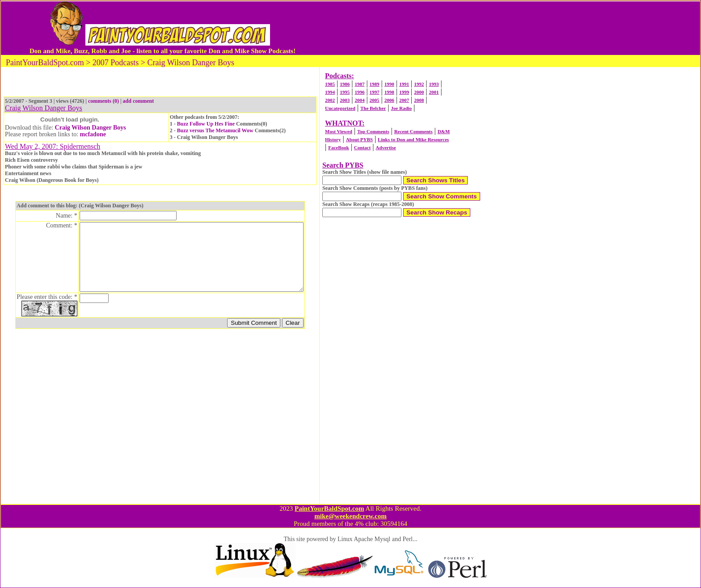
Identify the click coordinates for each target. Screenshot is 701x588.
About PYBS (359, 139)
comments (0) (103, 101)
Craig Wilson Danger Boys (91, 128)
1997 (375, 92)
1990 (389, 84)
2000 (419, 92)
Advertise (386, 147)
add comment (139, 101)
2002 (330, 100)
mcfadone (93, 134)
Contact (362, 147)
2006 (389, 100)
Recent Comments (414, 131)
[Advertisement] (481, 28)
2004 (359, 100)
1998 (389, 92)
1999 (404, 92)
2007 (404, 100)
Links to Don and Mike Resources (413, 139)
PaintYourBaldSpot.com (329, 508)
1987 (359, 84)
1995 (345, 92)
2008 (419, 100)
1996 (359, 92)
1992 (419, 84)
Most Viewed (339, 131)
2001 (434, 92)
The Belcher (373, 108)
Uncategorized (340, 108)
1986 (345, 84)
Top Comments (373, 131)
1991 (404, 84)
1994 (330, 92)
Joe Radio (401, 108)
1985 (330, 84)
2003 (345, 100)
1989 (375, 84)
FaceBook (338, 147)
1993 (434, 84)
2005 (375, 100)
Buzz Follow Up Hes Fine (207, 124)
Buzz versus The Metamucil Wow (215, 130)
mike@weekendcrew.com (350, 516)
